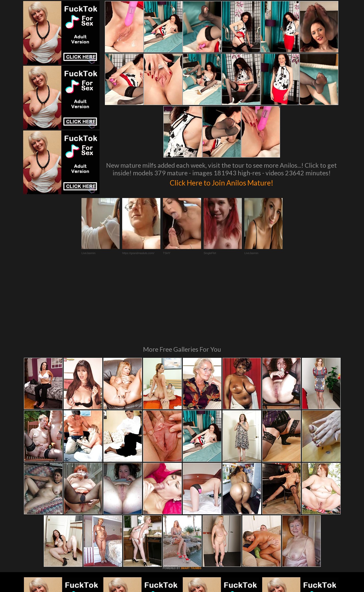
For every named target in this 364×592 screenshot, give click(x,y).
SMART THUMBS (191, 499)
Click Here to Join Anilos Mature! (221, 182)
